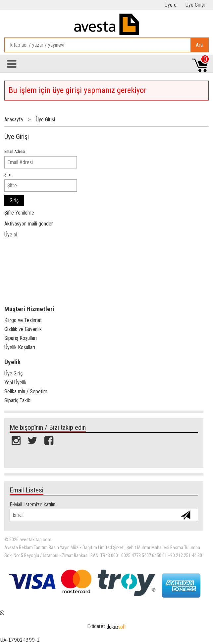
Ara (199, 45)
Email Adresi (15, 151)
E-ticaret (96, 626)
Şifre (8, 175)
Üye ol (11, 235)
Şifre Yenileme (19, 213)
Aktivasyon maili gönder (29, 224)
